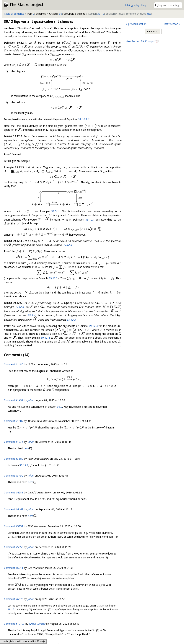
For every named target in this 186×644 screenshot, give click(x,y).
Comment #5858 (14, 547)
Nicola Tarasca (37, 624)
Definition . (15, 43)
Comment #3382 (14, 459)
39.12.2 (24, 465)
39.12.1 (90, 219)
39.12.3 (67, 245)
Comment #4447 (14, 509)
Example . (14, 167)
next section (171, 24)
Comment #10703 (14, 624)
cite (149, 14)
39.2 (60, 407)
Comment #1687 (14, 421)
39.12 (101, 14)
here (26, 448)
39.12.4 (93, 326)
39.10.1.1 (84, 119)
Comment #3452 (14, 476)
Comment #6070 (14, 599)
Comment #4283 (14, 493)
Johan (31, 400)
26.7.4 (32, 315)
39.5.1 (55, 211)
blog (144, 5)
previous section (137, 24)
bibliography (132, 5)
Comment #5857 (14, 526)
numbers (152, 31)
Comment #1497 (14, 400)
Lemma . (13, 136)
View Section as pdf (141, 41)
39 (61, 14)
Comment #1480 (14, 364)
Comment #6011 (14, 568)
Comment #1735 (14, 442)
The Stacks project (26, 5)
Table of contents (14, 14)
